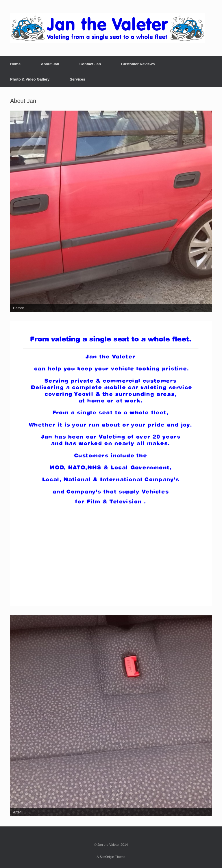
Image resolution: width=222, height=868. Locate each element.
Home (15, 64)
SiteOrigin (107, 857)
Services (77, 79)
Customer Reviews (138, 64)
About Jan (50, 64)
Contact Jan (90, 64)
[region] (111, 211)
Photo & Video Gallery (30, 79)
